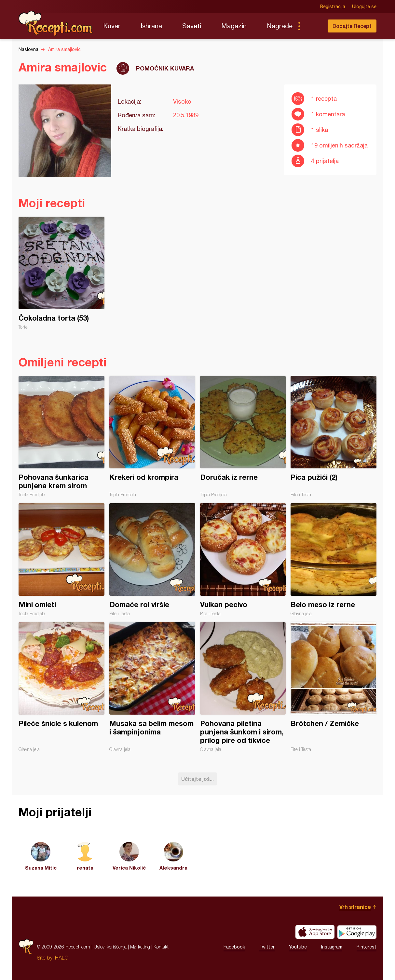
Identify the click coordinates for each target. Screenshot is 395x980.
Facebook (234, 947)
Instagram (332, 947)
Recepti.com (56, 23)
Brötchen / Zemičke (334, 687)
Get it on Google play (357, 932)
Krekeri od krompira (152, 437)
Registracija (333, 6)
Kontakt (161, 947)
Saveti (192, 26)
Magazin (234, 26)
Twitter (267, 947)
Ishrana (151, 26)
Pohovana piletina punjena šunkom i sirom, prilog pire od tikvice (243, 687)
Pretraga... (312, 26)
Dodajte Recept (352, 26)
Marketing (140, 947)
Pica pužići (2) (334, 437)
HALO (62, 958)
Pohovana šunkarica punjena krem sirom (61, 437)
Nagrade (280, 26)
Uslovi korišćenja (110, 947)
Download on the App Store (315, 932)
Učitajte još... (197, 779)
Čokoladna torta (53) (61, 273)
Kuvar (112, 26)
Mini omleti (61, 560)
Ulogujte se (364, 6)
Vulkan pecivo (243, 560)
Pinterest (367, 947)
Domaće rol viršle (152, 560)
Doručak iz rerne (243, 437)
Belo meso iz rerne (334, 560)
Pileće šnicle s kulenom (61, 687)
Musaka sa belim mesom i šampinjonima (152, 687)
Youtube (298, 947)
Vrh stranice (355, 907)
